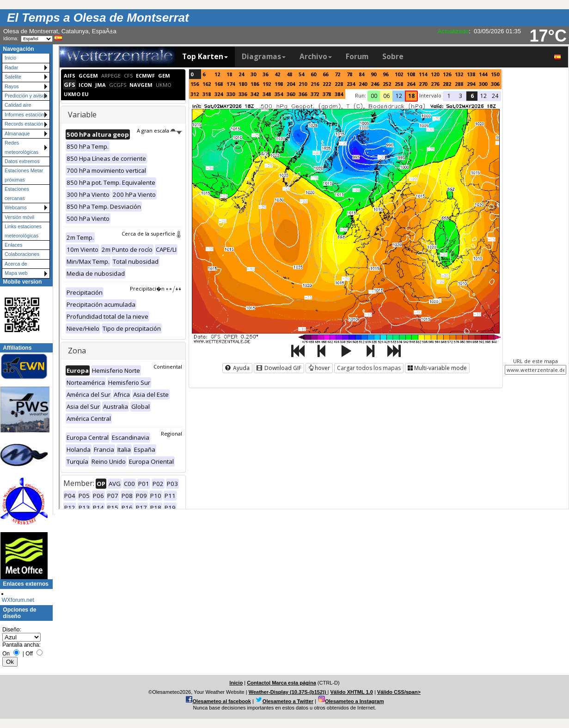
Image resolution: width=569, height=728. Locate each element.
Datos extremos (22, 161)
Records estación (24, 124)
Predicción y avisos (26, 96)
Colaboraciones (22, 254)
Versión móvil (19, 217)
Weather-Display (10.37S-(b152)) (288, 692)
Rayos (12, 86)
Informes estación (24, 115)
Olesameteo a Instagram (355, 701)
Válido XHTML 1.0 (351, 692)
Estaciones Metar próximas (24, 175)
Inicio (10, 58)
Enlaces (13, 245)
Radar (11, 67)
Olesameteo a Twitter (288, 701)
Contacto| (259, 683)
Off (29, 654)
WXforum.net (18, 600)
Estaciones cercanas (17, 193)
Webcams (16, 207)
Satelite (13, 77)
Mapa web (16, 273)
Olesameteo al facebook (222, 701)
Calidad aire (18, 105)
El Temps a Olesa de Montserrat (98, 18)
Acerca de (16, 264)
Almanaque (17, 133)
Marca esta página (294, 683)
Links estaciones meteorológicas (23, 231)
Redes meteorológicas (21, 147)
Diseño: (12, 630)
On (6, 654)
